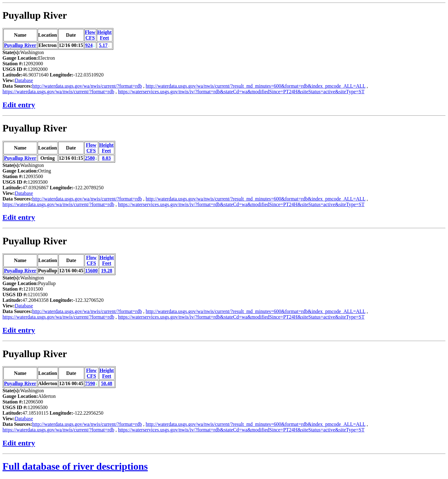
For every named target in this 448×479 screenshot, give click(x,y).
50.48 (107, 383)
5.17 (103, 45)
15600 (91, 271)
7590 (90, 383)
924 (89, 45)
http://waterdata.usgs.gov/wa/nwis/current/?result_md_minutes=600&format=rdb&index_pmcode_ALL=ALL (255, 86)
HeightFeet (105, 35)
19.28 (107, 271)
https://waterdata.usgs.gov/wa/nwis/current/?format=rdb (58, 92)
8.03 (106, 158)
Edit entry (19, 105)
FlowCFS (90, 35)
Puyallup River (35, 15)
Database (24, 80)
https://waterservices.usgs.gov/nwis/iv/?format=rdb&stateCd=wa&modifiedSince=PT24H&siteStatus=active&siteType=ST (241, 92)
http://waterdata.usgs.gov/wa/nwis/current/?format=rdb (87, 86)
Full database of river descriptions (75, 466)
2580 (90, 158)
